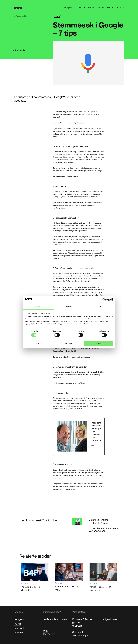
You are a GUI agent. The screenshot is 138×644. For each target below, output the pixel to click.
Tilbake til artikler (21, 16)
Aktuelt (100, 8)
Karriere (110, 8)
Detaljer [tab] (69, 306)
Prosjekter (68, 8)
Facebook (19, 628)
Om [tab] (100, 306)
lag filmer (56, 292)
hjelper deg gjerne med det (90, 253)
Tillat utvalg (69, 343)
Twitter (18, 624)
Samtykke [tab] (38, 306)
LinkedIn (18, 632)
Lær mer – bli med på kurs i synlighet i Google (68, 123)
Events (91, 8)
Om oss (121, 8)
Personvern (49, 634)
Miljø (46, 631)
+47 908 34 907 (97, 531)
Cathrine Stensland (99, 520)
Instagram (19, 619)
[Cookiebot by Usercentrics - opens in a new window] (104, 300)
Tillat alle (99, 343)
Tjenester (81, 8)
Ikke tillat (39, 343)
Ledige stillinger (110, 619)
